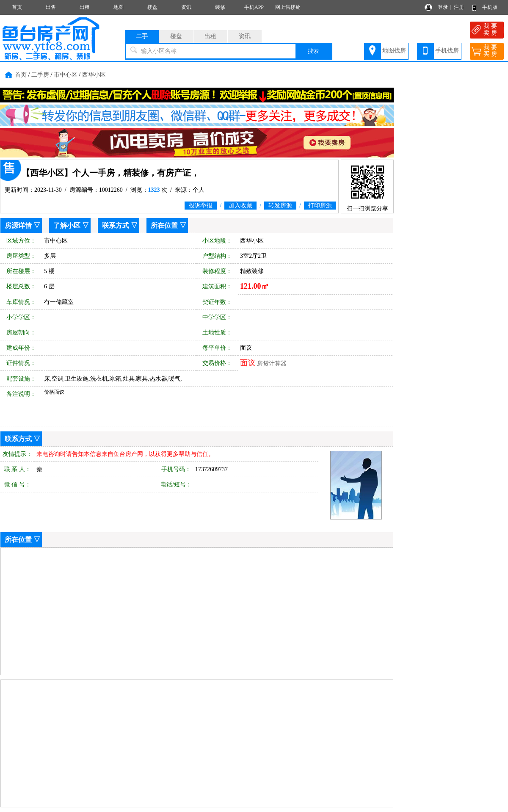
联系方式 (116, 225)
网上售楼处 (288, 7)
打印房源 (320, 206)
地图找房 (394, 51)
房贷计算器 (272, 363)
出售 (51, 7)
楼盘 (152, 7)
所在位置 (164, 225)
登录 (443, 7)
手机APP (254, 7)
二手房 (40, 75)
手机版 (490, 7)
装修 (220, 7)
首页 (17, 7)
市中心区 (66, 75)
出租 (85, 7)
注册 (459, 7)
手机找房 (447, 51)
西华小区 (94, 75)
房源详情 (18, 225)
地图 (119, 7)
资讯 (186, 7)
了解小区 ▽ (71, 225)
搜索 (313, 51)
